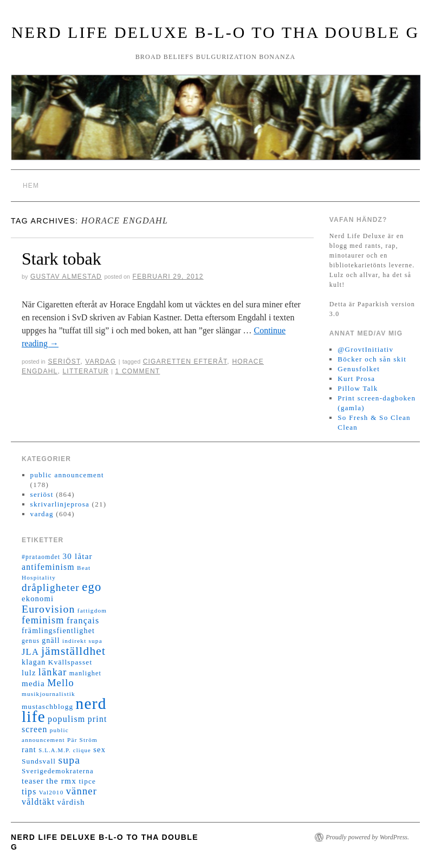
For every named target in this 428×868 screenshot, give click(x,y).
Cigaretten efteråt (185, 361)
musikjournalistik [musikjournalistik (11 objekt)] (48, 694)
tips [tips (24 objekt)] (29, 791)
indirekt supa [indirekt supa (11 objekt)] (82, 641)
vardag (100, 361)
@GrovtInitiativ (365, 349)
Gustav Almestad (66, 277)
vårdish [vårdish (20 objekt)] (71, 802)
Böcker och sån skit (372, 359)
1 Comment (138, 371)
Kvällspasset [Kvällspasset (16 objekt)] (70, 662)
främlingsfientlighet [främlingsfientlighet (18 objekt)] (58, 631)
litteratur (86, 371)
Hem (31, 186)
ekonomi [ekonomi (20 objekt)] (38, 599)
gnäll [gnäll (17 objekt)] (51, 640)
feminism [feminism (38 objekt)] (43, 620)
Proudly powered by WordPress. (367, 837)
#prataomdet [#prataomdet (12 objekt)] (41, 557)
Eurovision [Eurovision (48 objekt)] (48, 609)
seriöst (64, 361)
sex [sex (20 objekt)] (99, 749)
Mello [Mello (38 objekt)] (61, 683)
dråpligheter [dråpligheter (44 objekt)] (51, 587)
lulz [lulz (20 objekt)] (29, 673)
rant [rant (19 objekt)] (29, 749)
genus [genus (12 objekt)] (31, 641)
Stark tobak (61, 259)
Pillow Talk (358, 388)
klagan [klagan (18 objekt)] (34, 662)
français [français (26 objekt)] (83, 620)
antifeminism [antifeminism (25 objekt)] (48, 567)
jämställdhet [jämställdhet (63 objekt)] (73, 651)
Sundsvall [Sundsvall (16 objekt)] (39, 761)
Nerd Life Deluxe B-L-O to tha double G (215, 32)
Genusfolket (359, 369)
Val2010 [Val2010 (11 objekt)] (51, 792)
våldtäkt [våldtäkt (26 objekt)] (38, 802)
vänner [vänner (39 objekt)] (82, 791)
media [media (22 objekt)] (33, 683)
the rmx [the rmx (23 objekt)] (61, 781)
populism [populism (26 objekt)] (66, 719)
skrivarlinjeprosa (60, 504)
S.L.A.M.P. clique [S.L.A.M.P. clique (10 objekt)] (65, 750)
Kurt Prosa (356, 379)
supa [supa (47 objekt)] (69, 760)
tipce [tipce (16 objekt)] (87, 781)
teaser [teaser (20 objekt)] (33, 781)
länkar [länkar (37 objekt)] (53, 672)
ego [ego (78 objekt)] (92, 587)
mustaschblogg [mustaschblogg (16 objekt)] (47, 706)
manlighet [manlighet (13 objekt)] (86, 673)
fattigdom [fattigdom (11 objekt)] (92, 610)
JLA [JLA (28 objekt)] (30, 652)
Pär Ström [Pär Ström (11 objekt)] (82, 740)
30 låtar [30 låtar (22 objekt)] (78, 556)
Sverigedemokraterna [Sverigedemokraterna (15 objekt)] (58, 771)
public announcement (67, 475)
